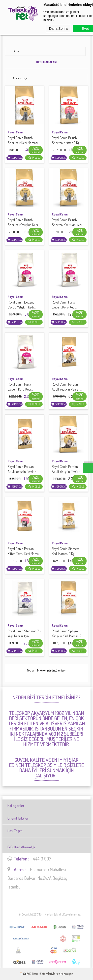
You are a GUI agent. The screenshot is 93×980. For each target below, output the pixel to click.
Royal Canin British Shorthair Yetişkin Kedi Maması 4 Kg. (67, 223)
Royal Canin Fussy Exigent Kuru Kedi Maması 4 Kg (19, 387)
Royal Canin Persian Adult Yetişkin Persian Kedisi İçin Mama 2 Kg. (22, 469)
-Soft (25, 974)
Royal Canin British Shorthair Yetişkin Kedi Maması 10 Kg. (23, 223)
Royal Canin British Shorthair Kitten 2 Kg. (67, 140)
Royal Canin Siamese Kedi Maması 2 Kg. (66, 551)
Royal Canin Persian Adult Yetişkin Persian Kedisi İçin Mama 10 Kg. (67, 387)
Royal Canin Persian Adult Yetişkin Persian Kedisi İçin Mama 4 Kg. (66, 469)
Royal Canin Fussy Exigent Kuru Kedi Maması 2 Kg (63, 305)
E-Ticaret (34, 974)
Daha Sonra (58, 29)
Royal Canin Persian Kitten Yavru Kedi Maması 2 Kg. (24, 551)
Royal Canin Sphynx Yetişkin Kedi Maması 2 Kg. (67, 634)
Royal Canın (16, 132)
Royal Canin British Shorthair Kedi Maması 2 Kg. (24, 140)
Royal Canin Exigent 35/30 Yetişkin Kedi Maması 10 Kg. (21, 305)
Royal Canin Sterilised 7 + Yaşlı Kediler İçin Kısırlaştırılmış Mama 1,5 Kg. (24, 634)
